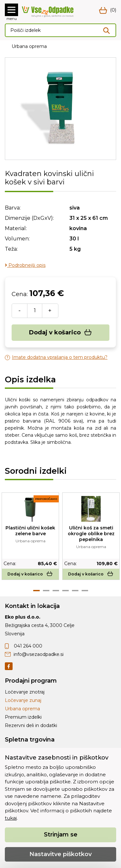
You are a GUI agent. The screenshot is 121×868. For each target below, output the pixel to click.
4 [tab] (66, 591)
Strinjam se (61, 835)
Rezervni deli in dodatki (31, 725)
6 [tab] (85, 591)
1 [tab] (36, 591)
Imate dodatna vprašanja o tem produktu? (56, 357)
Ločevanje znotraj (25, 692)
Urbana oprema (29, 46)
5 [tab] (75, 591)
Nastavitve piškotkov (60, 854)
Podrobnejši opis (25, 265)
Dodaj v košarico (60, 333)
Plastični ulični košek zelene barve (30, 531)
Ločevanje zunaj (23, 700)
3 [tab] (56, 591)
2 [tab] (46, 591)
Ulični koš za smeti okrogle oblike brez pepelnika (91, 534)
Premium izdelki (23, 717)
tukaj (11, 818)
